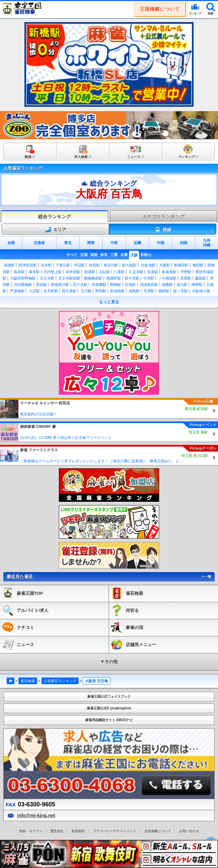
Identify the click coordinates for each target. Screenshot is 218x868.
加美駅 (153, 272)
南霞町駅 (114, 278)
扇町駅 (164, 291)
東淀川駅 (111, 265)
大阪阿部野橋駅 (23, 278)
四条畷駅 (99, 285)
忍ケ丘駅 (80, 285)
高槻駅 (9, 265)
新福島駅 (117, 291)
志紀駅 (104, 272)
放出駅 (182, 285)
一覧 (206, 577)
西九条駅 (69, 291)
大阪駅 (165, 265)
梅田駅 (198, 265)
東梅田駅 (181, 265)
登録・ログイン (31, 831)
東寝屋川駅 (60, 285)
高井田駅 (73, 272)
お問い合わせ (189, 831)
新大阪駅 (129, 265)
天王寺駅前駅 (69, 278)
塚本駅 (34, 272)
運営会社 (57, 831)
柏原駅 (90, 272)
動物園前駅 (93, 278)
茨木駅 (46, 265)
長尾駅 (186, 278)
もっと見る (109, 302)
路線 (163, 230)
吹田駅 (94, 265)
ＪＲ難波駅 (167, 278)
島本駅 (19, 272)
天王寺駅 (47, 278)
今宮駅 (149, 278)
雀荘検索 (28, 681)
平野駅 (186, 272)
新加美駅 (169, 272)
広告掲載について (158, 831)
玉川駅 (86, 291)
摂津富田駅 (28, 265)
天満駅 (149, 291)
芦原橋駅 (17, 291)
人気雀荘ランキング (60, 681)
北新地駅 (148, 265)
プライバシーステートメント (115, 831)
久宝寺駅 (136, 272)
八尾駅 (119, 272)
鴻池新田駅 (149, 285)
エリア (56, 230)
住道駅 (130, 285)
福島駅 (134, 291)
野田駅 (101, 291)
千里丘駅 (63, 265)
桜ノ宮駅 (181, 291)
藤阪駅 (200, 278)
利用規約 (78, 831)
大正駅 (34, 291)
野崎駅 (116, 285)
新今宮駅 (132, 278)
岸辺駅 (79, 265)
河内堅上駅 (53, 272)
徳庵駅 (167, 285)
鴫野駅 (197, 285)
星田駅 (42, 285)
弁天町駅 (51, 291)
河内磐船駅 (23, 285)
